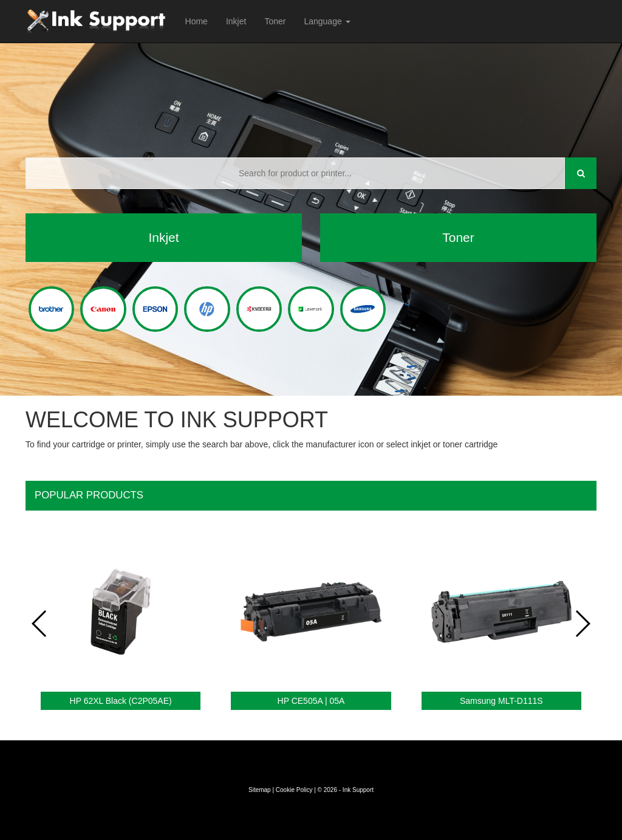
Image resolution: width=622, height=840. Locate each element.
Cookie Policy (294, 790)
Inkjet (236, 21)
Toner (275, 21)
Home (197, 21)
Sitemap (260, 790)
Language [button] (327, 21)
